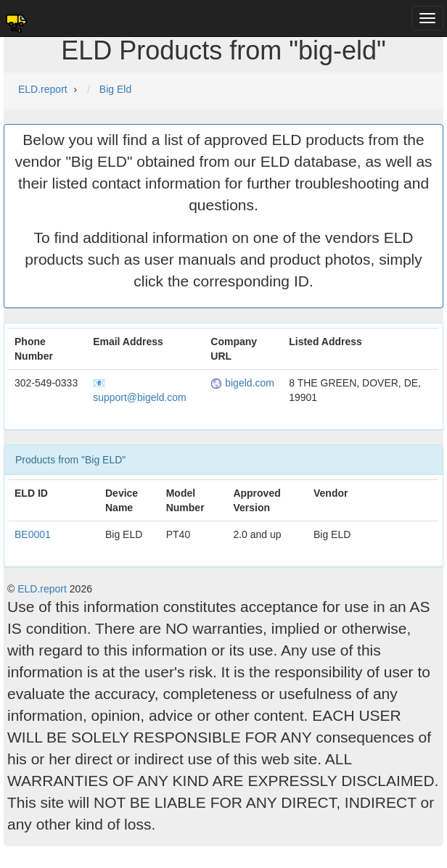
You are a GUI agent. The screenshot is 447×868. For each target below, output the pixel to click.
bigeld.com (242, 383)
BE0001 (33, 534)
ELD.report (42, 589)
